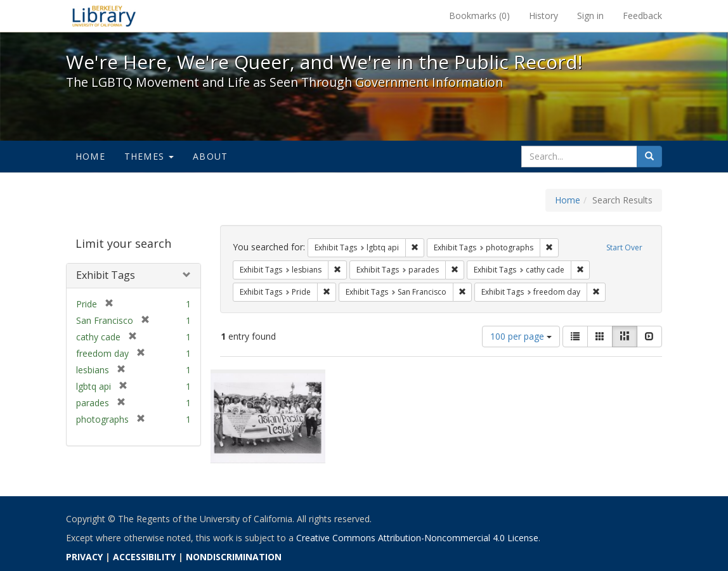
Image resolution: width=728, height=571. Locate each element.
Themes (149, 156)
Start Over (624, 247)
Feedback (642, 16)
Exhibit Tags (106, 275)
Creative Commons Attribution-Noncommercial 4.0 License (417, 538)
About (210, 156)
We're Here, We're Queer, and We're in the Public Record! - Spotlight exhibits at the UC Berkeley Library (104, 16)
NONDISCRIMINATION (234, 557)
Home (90, 156)
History (543, 16)
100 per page (521, 336)
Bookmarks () (479, 16)
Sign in (590, 16)
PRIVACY (84, 557)
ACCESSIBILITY (144, 557)
